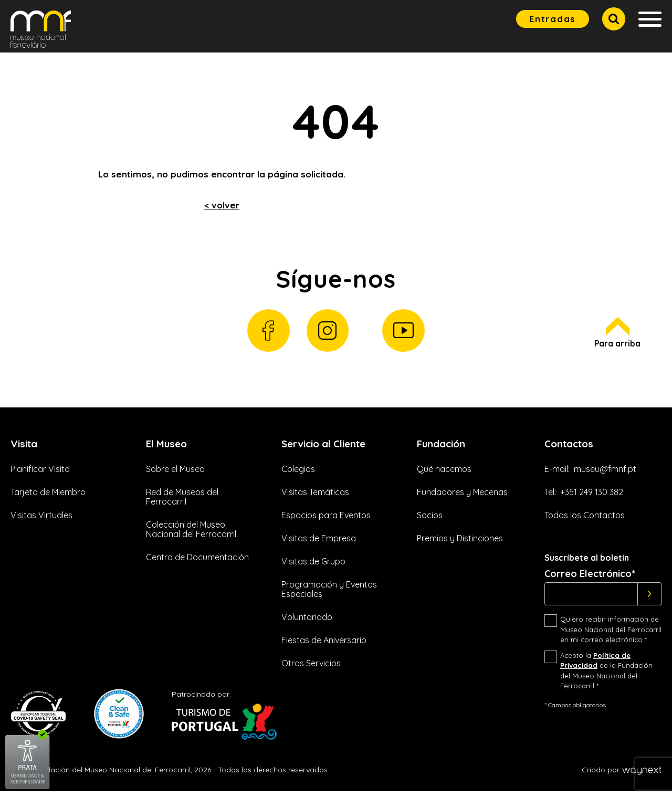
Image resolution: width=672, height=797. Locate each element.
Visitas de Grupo (313, 567)
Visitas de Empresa (319, 544)
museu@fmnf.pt (605, 475)
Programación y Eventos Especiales (329, 595)
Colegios (298, 475)
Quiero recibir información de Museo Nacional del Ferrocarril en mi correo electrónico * (611, 635)
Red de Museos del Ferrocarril (182, 502)
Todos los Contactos (585, 521)
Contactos (571, 448)
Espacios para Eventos (326, 521)
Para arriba (617, 336)
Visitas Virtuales (41, 521)
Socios (430, 521)
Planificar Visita (40, 475)
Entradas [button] (553, 19)
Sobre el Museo (175, 475)
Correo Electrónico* (590, 580)
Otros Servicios (311, 669)
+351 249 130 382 (592, 498)
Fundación (443, 448)
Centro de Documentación (197, 563)
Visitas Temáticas (315, 498)
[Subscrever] (650, 600)
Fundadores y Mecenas (462, 498)
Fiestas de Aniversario (324, 646)
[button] (614, 19)
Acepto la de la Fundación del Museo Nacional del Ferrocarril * (606, 677)
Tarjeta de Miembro (48, 498)
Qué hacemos (444, 475)
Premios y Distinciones (460, 544)
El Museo (168, 448)
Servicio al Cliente (328, 448)
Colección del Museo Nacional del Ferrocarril (191, 535)
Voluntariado (307, 623)
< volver (222, 205)
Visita (25, 448)
